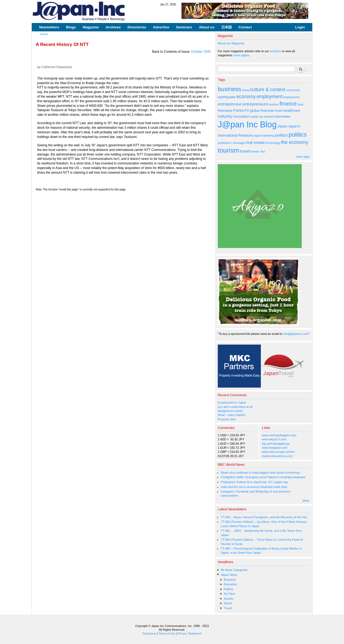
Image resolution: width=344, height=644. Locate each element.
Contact (245, 27)
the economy (294, 142)
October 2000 (201, 52)
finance (288, 104)
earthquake (227, 97)
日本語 (227, 27)
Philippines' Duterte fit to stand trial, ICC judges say (254, 482)
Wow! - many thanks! (232, 415)
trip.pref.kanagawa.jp (276, 444)
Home (44, 34)
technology (273, 143)
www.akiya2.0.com (274, 439)
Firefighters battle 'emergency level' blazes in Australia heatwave (263, 477)
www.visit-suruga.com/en (278, 452)
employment (270, 97)
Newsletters (49, 27)
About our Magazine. (231, 43)
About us (207, 27)
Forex (238, 110)
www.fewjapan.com (275, 448)
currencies (293, 90)
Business (230, 580)
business (230, 89)
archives (275, 51)
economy (246, 97)
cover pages (241, 55)
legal (257, 136)
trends (255, 151)
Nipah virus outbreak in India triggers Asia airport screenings (260, 473)
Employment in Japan (232, 402)
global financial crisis (266, 110)
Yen (262, 151)
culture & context (268, 90)
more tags (303, 157)
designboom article (230, 411)
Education (230, 584)
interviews (282, 116)
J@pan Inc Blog (247, 125)
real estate (255, 142)
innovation (241, 116)
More (306, 501)
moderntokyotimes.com (277, 456)
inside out (257, 117)
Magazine (91, 27)
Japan (282, 126)
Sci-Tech (229, 594)
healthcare (292, 110)
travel (245, 151)
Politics (228, 589)
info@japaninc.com (296, 334)
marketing (268, 136)
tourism (228, 150)
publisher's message (231, 143)
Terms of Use (167, 634)
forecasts (225, 110)
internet (269, 117)
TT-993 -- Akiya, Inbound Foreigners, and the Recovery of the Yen (264, 517)
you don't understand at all (235, 407)
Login (300, 27)
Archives (113, 27)
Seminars (184, 27)
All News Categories (234, 570)
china (246, 90)
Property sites (227, 419)
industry (225, 116)
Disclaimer (149, 634)
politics (281, 135)
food (301, 104)
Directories (137, 27)
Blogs (71, 27)
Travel (228, 608)
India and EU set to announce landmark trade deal (254, 487)
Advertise (161, 27)
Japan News (229, 575)
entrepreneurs (255, 104)
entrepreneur (230, 104)
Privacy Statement (190, 634)
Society (229, 599)
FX (247, 110)
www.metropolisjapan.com (279, 435)
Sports (228, 603)
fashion (274, 104)
